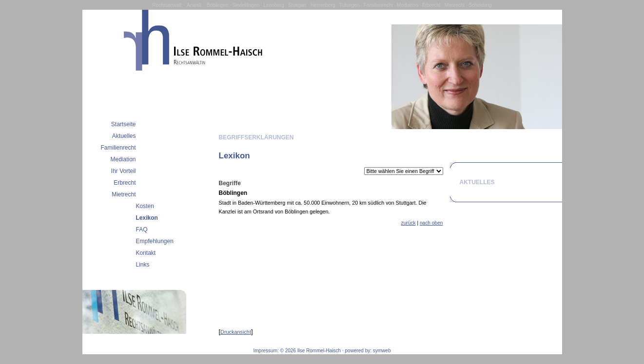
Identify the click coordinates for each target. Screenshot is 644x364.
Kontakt (146, 253)
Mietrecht (455, 5)
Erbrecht (431, 5)
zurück (409, 223)
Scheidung (480, 5)
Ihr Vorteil (124, 171)
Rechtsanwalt (167, 5)
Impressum (265, 351)
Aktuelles (124, 136)
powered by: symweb (368, 351)
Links (143, 265)
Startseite (124, 124)
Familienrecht (378, 5)
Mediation (407, 5)
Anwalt (194, 5)
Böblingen (217, 5)
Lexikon (147, 218)
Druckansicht (236, 332)
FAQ (142, 230)
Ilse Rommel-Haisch (319, 351)
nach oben (431, 223)
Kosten (145, 206)
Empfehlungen (155, 241)
